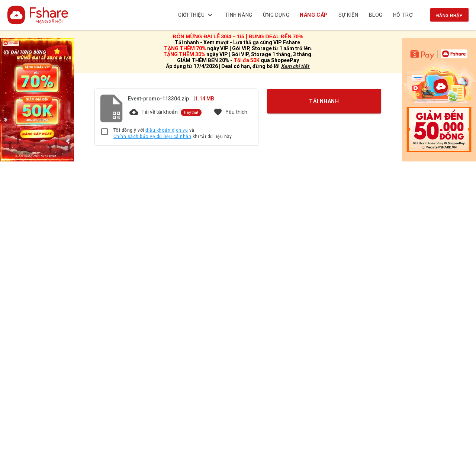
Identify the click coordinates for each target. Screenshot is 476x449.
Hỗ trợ (403, 15)
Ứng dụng (276, 15)
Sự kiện (348, 15)
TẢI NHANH (324, 101)
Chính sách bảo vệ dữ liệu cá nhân (152, 137)
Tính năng (239, 15)
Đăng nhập (449, 16)
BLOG (376, 15)
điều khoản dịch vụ (167, 130)
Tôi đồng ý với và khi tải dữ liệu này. (173, 134)
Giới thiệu (196, 15)
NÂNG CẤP (314, 15)
